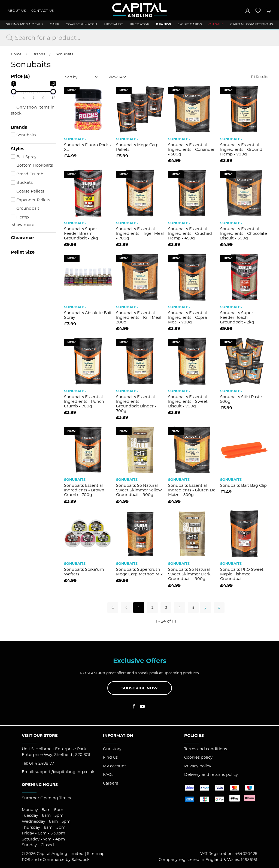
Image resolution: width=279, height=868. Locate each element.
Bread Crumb (27, 174)
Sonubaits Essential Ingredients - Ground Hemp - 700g (241, 150)
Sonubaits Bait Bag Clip (243, 485)
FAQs (108, 774)
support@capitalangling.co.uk (65, 772)
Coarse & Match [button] (81, 24)
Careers (110, 783)
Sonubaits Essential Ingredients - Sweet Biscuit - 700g (188, 402)
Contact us (43, 11)
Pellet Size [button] (23, 252)
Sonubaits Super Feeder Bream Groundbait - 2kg (81, 234)
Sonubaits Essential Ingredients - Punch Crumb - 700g (84, 402)
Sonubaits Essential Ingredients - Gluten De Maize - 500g (192, 490)
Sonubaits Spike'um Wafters (84, 572)
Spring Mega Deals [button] (25, 24)
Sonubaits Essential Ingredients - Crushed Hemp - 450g (190, 234)
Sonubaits (64, 54)
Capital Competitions (252, 24)
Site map (96, 854)
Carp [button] (55, 24)
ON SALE (216, 24)
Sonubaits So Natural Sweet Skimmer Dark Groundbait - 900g (189, 574)
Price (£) (20, 76)
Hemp (20, 217)
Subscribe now (140, 688)
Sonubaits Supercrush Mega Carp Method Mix (139, 572)
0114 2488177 (42, 763)
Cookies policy (198, 757)
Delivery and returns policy (211, 774)
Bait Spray (24, 157)
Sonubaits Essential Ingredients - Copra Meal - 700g (187, 318)
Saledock (81, 860)
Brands (39, 54)
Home (16, 54)
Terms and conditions (206, 749)
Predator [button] (140, 24)
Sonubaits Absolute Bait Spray (88, 315)
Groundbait (25, 208)
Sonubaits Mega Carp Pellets (137, 147)
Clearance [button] (22, 238)
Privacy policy (198, 766)
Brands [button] (163, 24)
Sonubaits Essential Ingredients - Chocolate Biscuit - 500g (244, 234)
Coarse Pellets (28, 191)
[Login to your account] (247, 11)
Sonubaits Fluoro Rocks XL (87, 147)
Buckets (22, 182)
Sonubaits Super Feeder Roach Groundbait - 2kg (237, 318)
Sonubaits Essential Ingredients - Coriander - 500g (191, 150)
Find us (110, 757)
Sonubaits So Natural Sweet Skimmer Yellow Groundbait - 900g (139, 490)
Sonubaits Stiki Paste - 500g (242, 399)
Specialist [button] (113, 24)
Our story (112, 749)
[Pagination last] (219, 608)
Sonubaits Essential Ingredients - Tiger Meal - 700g (140, 234)
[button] (258, 11)
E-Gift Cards (190, 24)
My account (115, 766)
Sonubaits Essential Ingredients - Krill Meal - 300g (140, 318)
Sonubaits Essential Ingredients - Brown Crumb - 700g (84, 490)
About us (17, 11)
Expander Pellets (31, 200)
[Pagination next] (205, 608)
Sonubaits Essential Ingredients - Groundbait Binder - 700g (136, 404)
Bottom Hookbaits (32, 165)
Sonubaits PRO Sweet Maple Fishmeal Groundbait (242, 574)
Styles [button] (18, 149)
